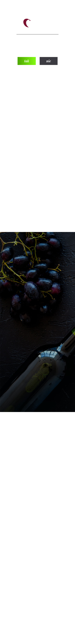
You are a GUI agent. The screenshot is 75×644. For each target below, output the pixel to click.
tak (27, 61)
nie (49, 61)
